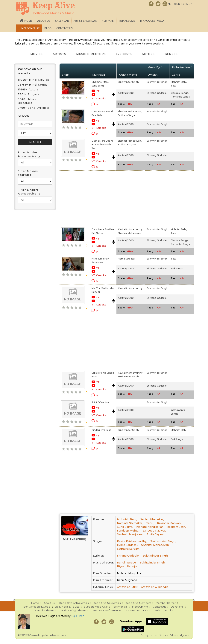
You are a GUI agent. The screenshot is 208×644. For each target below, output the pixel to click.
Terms (154, 635)
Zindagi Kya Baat (101, 430)
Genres (172, 54)
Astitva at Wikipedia (155, 587)
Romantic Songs (180, 97)
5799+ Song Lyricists (34, 108)
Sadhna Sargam (127, 145)
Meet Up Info (140, 607)
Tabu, (150, 523)
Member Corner (166, 603)
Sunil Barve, (125, 527)
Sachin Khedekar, (152, 519)
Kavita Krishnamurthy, (130, 229)
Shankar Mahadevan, (130, 111)
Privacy (144, 635)
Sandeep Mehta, (128, 531)
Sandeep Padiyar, (154, 531)
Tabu (174, 86)
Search (23, 116)
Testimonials (120, 607)
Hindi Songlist (29, 28)
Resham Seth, (176, 527)
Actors (149, 54)
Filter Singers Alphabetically (29, 192)
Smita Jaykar (155, 534)
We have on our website (30, 71)
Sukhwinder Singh (128, 82)
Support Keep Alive (96, 607)
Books (169, 610)
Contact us (64, 28)
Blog (48, 28)
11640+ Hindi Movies (33, 80)
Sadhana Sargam (128, 115)
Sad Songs (177, 269)
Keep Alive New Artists (107, 603)
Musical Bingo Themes (74, 610)
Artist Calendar (85, 21)
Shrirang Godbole (157, 93)
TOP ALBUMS (127, 21)
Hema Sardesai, (127, 545)
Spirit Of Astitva (100, 402)
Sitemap (163, 635)
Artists (59, 54)
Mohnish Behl (179, 430)
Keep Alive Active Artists (74, 603)
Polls (157, 610)
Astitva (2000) (126, 93)
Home (28, 21)
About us (44, 21)
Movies (36, 54)
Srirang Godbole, (128, 556)
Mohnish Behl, (179, 82)
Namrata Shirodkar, (130, 523)
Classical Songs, (180, 93)
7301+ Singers (29, 94)
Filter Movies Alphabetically (29, 154)
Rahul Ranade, (127, 563)
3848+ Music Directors (27, 101)
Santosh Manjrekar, (130, 534)
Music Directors (91, 54)
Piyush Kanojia (127, 566)
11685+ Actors (28, 89)
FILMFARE (108, 21)
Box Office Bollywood (37, 607)
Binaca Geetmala (152, 21)
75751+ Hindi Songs (33, 85)
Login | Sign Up (182, 4)
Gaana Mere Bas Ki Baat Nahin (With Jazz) (102, 145)
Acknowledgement (180, 635)
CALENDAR (62, 21)
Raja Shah (78, 616)
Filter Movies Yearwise (28, 173)
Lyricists (124, 54)
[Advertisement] (100, 198)
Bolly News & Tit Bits (67, 607)
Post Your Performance (107, 610)
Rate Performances (138, 610)
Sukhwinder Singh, (163, 541)
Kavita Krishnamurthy (130, 288)
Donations (177, 607)
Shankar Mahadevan (129, 233)
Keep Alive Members (138, 603)
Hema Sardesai (126, 259)
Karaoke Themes (45, 610)
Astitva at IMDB (128, 587)
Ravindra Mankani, (170, 523)
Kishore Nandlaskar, (150, 527)
